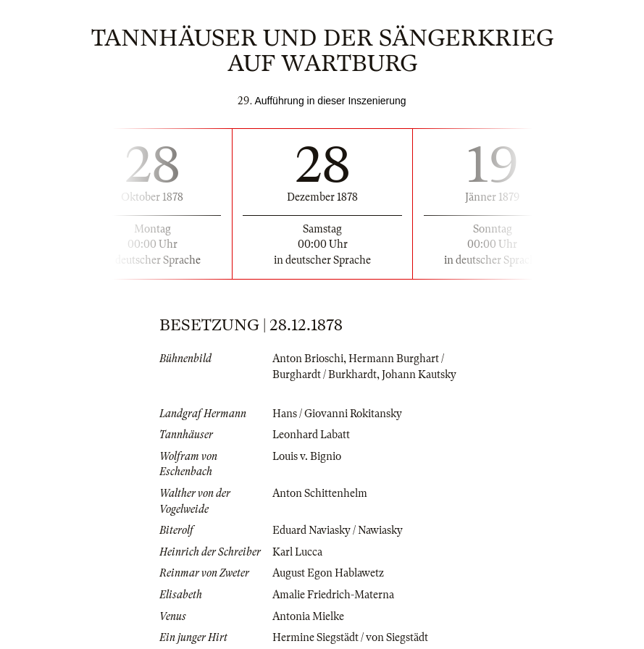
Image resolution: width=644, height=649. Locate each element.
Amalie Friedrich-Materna (333, 595)
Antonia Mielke (308, 616)
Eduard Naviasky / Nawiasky (338, 530)
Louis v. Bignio (307, 456)
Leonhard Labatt (311, 435)
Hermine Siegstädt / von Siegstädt (350, 637)
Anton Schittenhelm (320, 493)
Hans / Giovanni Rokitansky (337, 414)
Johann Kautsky (419, 374)
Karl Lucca (297, 552)
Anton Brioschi (308, 359)
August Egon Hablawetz (328, 573)
